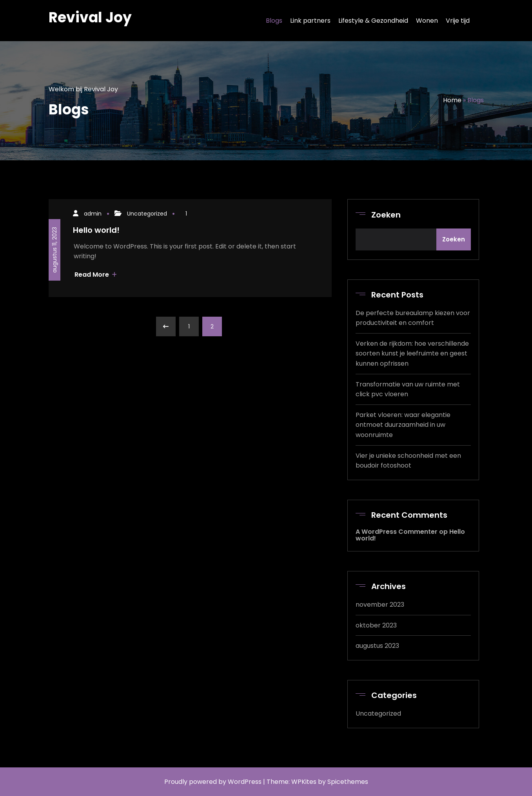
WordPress (245, 782)
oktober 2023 (376, 625)
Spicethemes (348, 782)
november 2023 (380, 605)
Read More (96, 275)
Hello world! (96, 230)
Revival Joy (90, 17)
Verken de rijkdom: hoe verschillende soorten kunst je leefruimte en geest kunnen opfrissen (412, 354)
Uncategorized (147, 214)
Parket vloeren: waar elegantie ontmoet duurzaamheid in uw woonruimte (403, 425)
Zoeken (386, 215)
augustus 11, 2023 (54, 250)
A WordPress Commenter (397, 532)
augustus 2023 (377, 646)
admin (93, 214)
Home (452, 100)
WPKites (305, 782)
